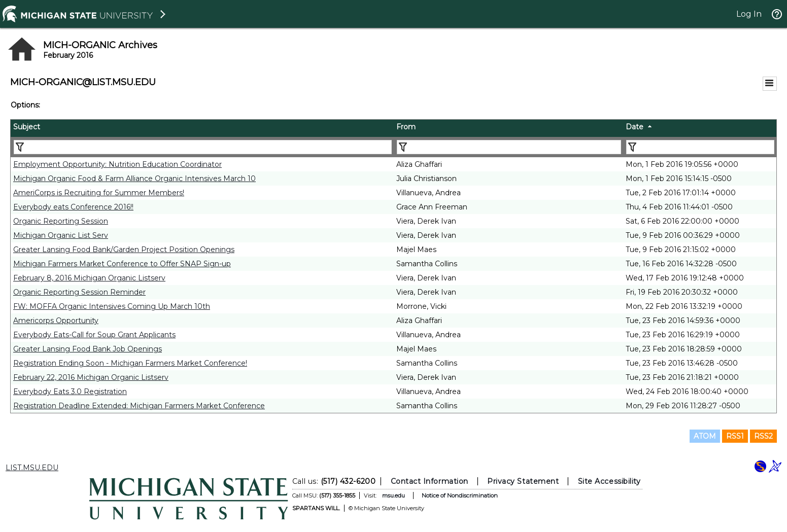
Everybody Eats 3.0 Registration (70, 392)
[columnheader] (202, 128)
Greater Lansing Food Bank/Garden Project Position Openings (124, 250)
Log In (749, 14)
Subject (27, 127)
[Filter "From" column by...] (509, 147)
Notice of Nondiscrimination (459, 495)
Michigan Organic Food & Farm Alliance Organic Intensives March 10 (134, 179)
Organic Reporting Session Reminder (79, 292)
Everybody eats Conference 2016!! (73, 207)
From (406, 127)
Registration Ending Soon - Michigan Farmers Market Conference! (130, 363)
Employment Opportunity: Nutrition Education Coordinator (117, 164)
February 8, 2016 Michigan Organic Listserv (89, 278)
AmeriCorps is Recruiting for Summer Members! (99, 193)
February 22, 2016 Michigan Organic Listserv (91, 377)
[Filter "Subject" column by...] (203, 147)
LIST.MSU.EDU (32, 468)
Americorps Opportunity (56, 321)
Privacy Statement (523, 481)
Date (635, 127)
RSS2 (763, 436)
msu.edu (393, 495)
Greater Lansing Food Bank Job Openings (88, 349)
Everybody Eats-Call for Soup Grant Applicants (94, 335)
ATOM (705, 436)
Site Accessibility (609, 481)
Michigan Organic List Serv (61, 235)
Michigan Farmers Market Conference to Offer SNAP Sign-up (122, 264)
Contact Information (429, 481)
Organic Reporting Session (61, 221)
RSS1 (735, 436)
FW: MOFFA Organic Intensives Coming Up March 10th (112, 306)
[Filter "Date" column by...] (700, 147)
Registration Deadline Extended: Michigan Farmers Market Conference (139, 406)
